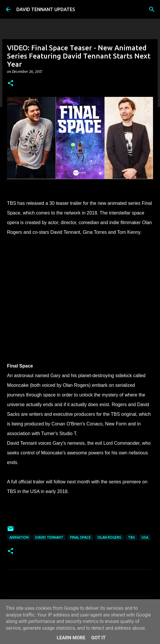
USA (145, 537)
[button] (11, 84)
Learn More (71, 638)
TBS (131, 537)
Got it (98, 638)
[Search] (152, 9)
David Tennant (49, 537)
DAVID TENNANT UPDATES (46, 9)
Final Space (80, 537)
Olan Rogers (109, 537)
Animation (19, 537)
